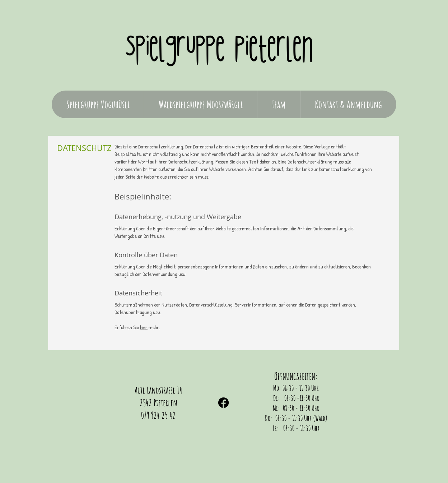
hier (144, 327)
